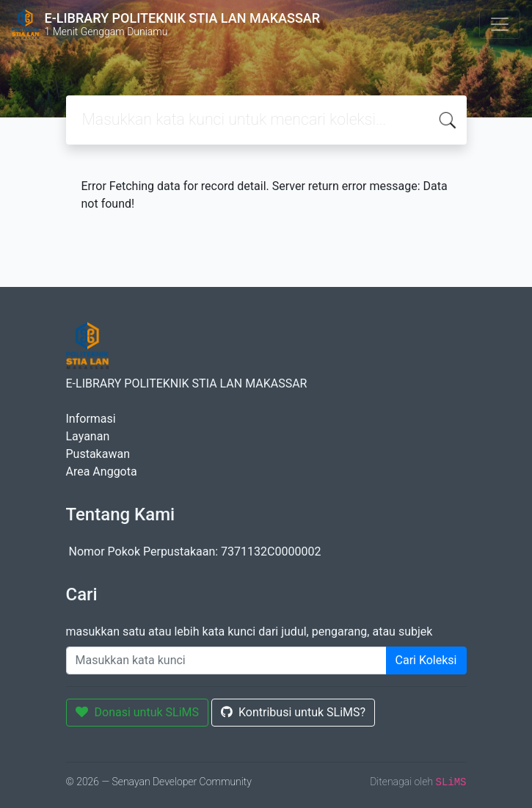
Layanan (88, 436)
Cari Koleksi (426, 660)
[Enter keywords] (226, 660)
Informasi (91, 419)
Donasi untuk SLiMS (138, 712)
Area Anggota (102, 472)
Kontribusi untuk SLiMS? (293, 712)
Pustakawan (98, 454)
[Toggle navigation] (500, 24)
